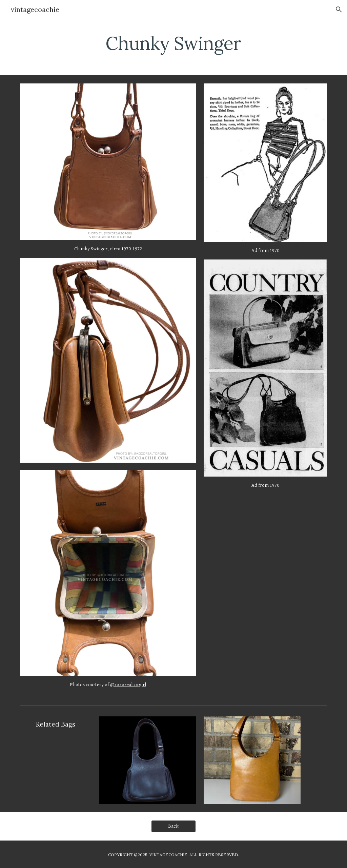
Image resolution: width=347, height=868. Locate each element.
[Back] (173, 826)
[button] (339, 9)
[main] (173, 42)
